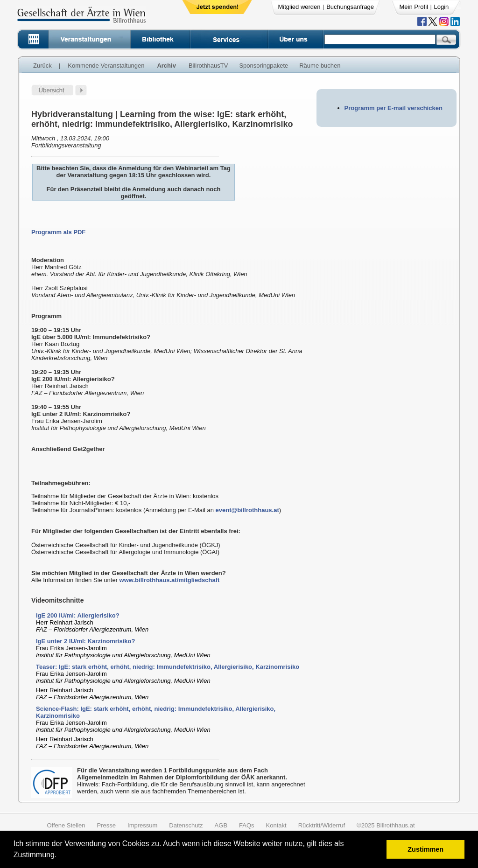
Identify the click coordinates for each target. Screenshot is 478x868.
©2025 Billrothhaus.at (386, 825)
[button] (60, 856)
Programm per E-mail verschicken (394, 108)
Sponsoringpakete (264, 66)
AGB (221, 825)
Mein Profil (414, 7)
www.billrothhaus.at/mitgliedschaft (170, 580)
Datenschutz (186, 825)
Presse (106, 825)
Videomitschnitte (58, 600)
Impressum (142, 825)
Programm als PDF (58, 232)
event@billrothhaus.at (247, 510)
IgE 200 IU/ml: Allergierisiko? (78, 615)
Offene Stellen (66, 825)
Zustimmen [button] (425, 849)
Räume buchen (320, 66)
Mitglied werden (299, 7)
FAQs (247, 825)
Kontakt (276, 825)
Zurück (42, 66)
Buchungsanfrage (350, 7)
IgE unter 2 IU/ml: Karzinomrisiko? (85, 641)
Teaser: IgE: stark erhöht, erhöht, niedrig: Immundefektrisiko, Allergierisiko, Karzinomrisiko (168, 667)
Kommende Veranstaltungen (106, 66)
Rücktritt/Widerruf (322, 825)
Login (442, 7)
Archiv (166, 66)
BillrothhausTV (208, 66)
